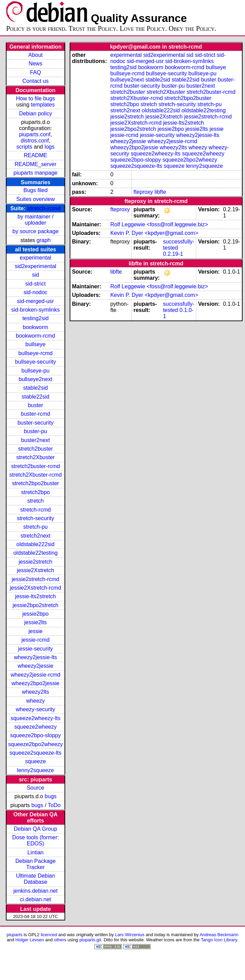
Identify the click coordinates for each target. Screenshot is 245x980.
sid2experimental (36, 266)
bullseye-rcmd (36, 353)
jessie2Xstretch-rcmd (36, 588)
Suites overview (35, 199)
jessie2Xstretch (36, 570)
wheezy (35, 701)
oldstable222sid (36, 544)
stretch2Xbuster (35, 457)
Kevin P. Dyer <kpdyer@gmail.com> (154, 233)
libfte (160, 192)
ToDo (54, 805)
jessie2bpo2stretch (36, 605)
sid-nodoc (36, 292)
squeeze (36, 761)
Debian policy (35, 114)
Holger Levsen (30, 940)
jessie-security (36, 649)
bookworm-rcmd (36, 336)
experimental (36, 258)
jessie (36, 631)
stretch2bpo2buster (36, 483)
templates (43, 105)
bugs (51, 796)
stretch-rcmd (44, 208)
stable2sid (35, 388)
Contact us (35, 81)
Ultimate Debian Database (36, 879)
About (36, 55)
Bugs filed (35, 190)
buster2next (36, 440)
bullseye (36, 344)
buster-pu (36, 431)
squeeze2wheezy (36, 727)
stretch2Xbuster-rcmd (36, 475)
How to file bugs (35, 98)
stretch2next (36, 536)
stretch (35, 501)
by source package (35, 231)
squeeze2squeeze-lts (36, 753)
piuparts (14, 935)
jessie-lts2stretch (36, 596)
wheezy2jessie (35, 666)
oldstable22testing (36, 553)
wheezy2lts (36, 692)
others (60, 940)
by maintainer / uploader (36, 220)
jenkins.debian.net (36, 891)
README (35, 155)
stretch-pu (36, 527)
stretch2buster (36, 449)
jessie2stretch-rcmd (36, 579)
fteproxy (143, 192)
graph (44, 240)
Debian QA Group (35, 829)
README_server (36, 164)
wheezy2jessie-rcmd (36, 675)
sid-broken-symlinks (36, 310)
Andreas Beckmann (219, 935)
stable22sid (36, 397)
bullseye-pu (36, 371)
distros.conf (35, 141)
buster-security (36, 423)
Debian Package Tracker (36, 864)
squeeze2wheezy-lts (36, 718)
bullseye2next (35, 379)
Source (36, 788)
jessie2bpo (36, 614)
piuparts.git (90, 940)
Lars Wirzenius (130, 935)
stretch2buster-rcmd (35, 466)
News (35, 64)
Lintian (36, 852)
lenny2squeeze (36, 770)
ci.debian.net (36, 899)
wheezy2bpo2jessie (36, 683)
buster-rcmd (36, 414)
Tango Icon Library (219, 940)
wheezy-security (36, 709)
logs (50, 147)
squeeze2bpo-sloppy (36, 735)
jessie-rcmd (36, 640)
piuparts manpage (35, 173)
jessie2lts (36, 622)
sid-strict (36, 284)
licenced (49, 935)
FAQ (35, 72)
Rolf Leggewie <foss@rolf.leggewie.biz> (159, 224)
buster (35, 405)
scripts (24, 147)
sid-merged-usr (36, 301)
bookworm (36, 327)
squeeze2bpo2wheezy (36, 744)
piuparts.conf (35, 134)
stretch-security (35, 518)
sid (35, 275)
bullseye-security (36, 362)
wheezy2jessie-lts (36, 657)
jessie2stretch (36, 562)
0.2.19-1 (173, 254)
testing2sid (36, 318)
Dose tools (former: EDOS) (35, 840)
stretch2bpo (36, 492)
